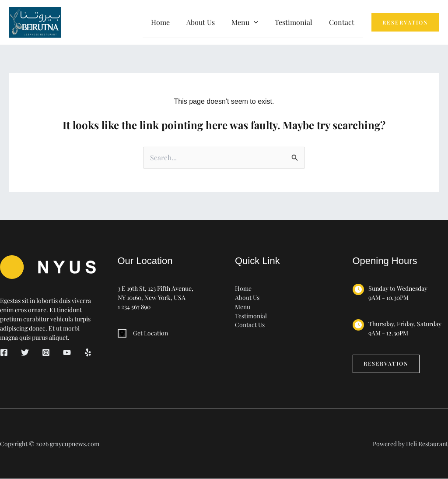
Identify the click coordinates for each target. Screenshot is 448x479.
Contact (343, 22)
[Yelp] (88, 352)
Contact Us (250, 325)
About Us (210, 22)
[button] (260, 22)
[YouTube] (67, 352)
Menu (243, 307)
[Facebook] (4, 352)
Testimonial (297, 22)
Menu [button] (251, 22)
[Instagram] (46, 352)
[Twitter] (25, 352)
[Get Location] (143, 333)
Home (172, 22)
